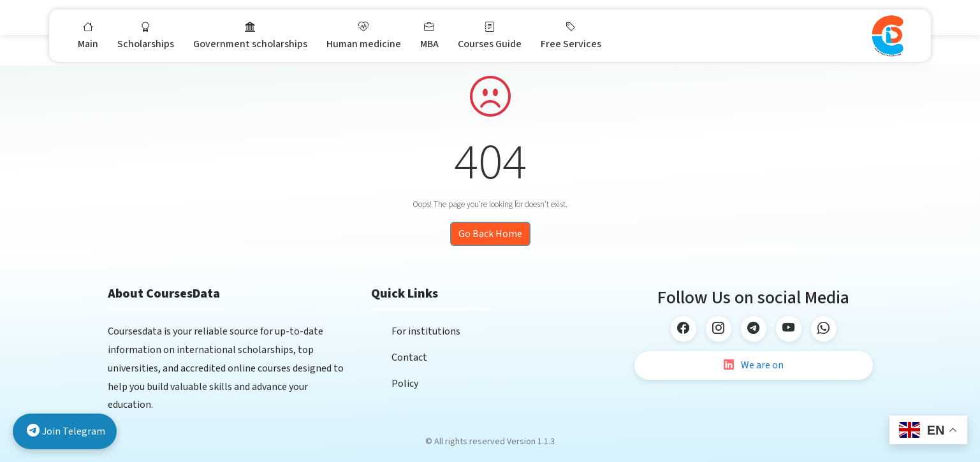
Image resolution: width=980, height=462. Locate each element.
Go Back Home (490, 234)
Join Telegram (66, 432)
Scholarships (146, 35)
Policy (405, 384)
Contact (409, 357)
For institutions (426, 331)
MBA (429, 35)
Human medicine (364, 35)
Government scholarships (250, 35)
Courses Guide (490, 35)
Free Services (571, 35)
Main (88, 35)
